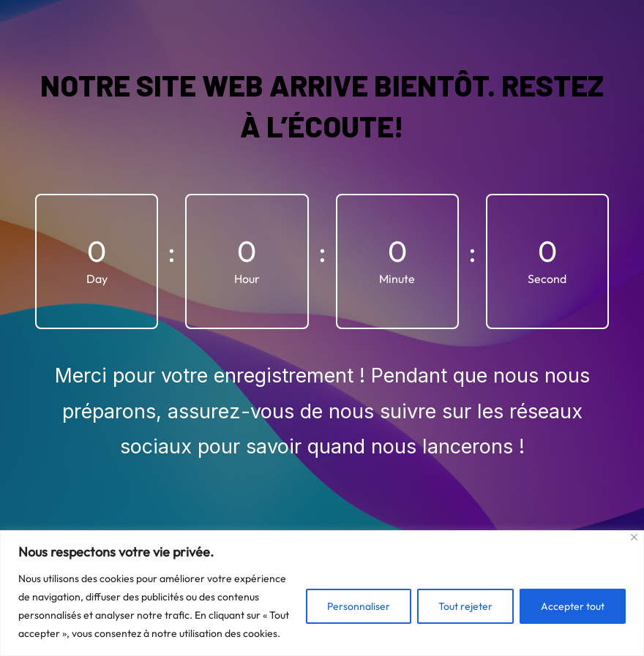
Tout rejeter (465, 606)
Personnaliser (359, 606)
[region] (322, 593)
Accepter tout (573, 606)
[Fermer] (634, 537)
